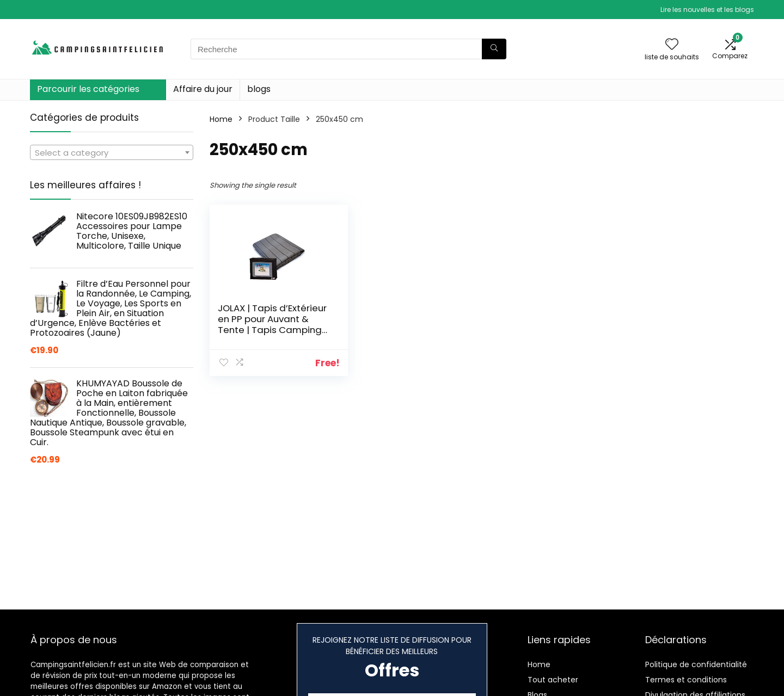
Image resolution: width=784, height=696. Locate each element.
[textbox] (112, 153)
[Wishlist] (672, 45)
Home (221, 119)
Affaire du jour (203, 89)
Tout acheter (553, 680)
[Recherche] (494, 49)
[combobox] (112, 152)
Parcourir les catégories (88, 89)
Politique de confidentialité (696, 664)
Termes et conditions (686, 680)
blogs (259, 89)
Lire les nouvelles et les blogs (707, 10)
